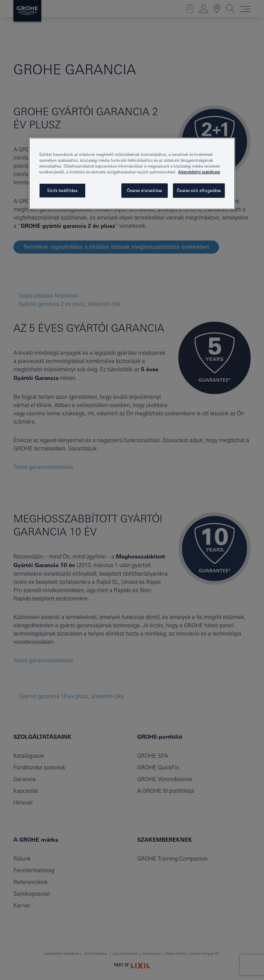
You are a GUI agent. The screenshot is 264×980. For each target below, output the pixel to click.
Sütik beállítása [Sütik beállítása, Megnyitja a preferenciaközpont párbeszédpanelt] (62, 190)
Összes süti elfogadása (199, 190)
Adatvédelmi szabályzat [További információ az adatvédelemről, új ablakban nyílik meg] (199, 172)
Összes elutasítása (144, 190)
